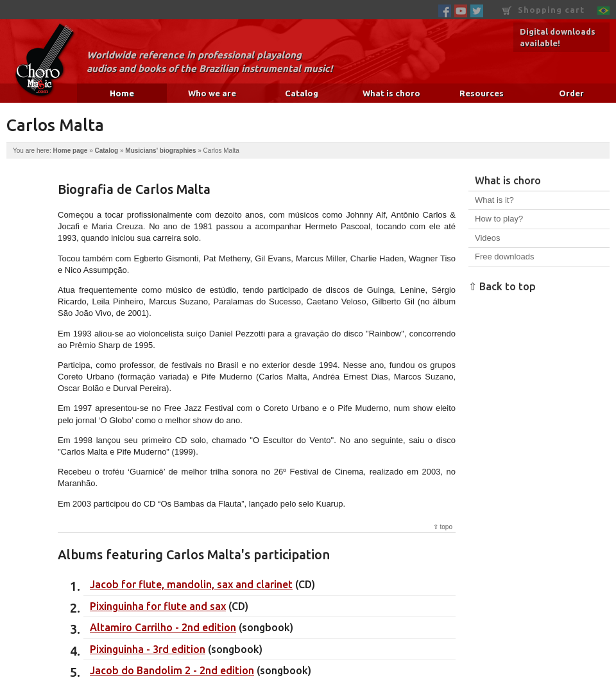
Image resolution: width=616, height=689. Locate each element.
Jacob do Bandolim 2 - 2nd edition (172, 670)
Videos (488, 238)
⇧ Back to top (502, 286)
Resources (482, 93)
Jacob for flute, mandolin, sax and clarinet (191, 584)
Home (122, 93)
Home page (70, 151)
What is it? (494, 200)
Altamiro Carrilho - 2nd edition (163, 627)
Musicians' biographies (160, 151)
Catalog (302, 93)
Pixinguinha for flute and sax (158, 606)
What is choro (391, 93)
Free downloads (505, 257)
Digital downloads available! (558, 37)
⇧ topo (443, 527)
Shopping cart (543, 10)
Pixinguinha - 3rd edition (148, 649)
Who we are (212, 93)
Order (571, 93)
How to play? (499, 219)
